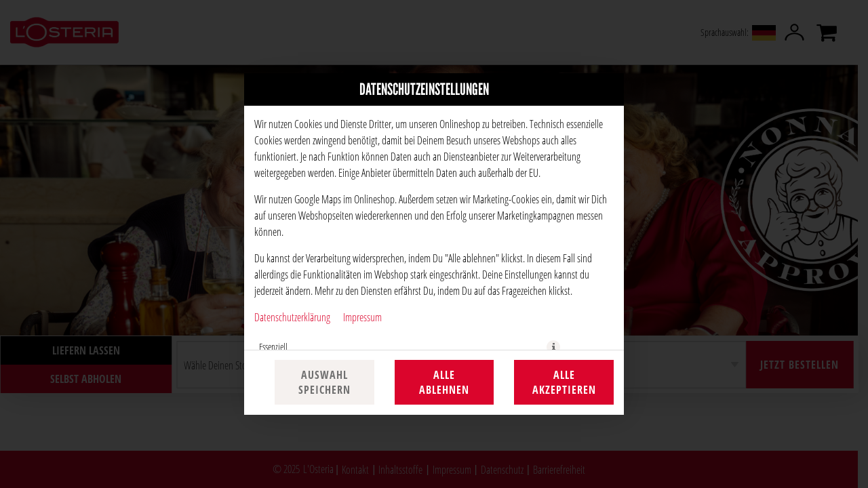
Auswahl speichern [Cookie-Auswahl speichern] (324, 382)
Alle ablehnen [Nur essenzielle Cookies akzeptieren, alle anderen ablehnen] (444, 382)
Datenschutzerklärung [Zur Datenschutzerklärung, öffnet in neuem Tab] (292, 317)
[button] (553, 347)
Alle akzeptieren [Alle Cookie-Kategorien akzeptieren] (564, 382)
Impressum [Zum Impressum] (362, 317)
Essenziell (273, 347)
